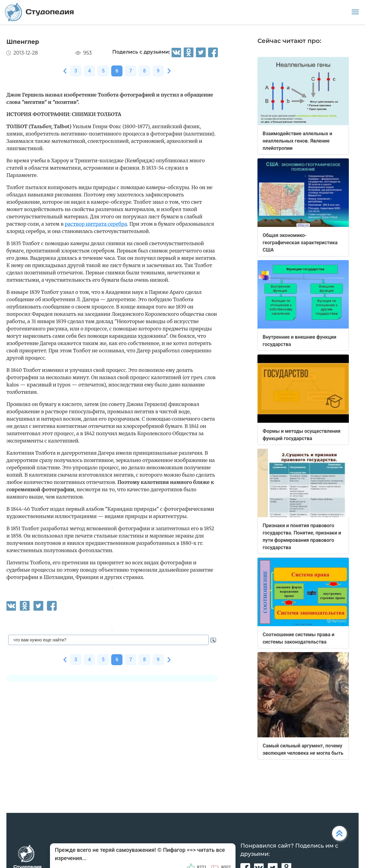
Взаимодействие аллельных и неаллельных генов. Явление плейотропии (297, 141)
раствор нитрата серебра (96, 224)
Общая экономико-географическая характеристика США (300, 243)
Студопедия (39, 12)
